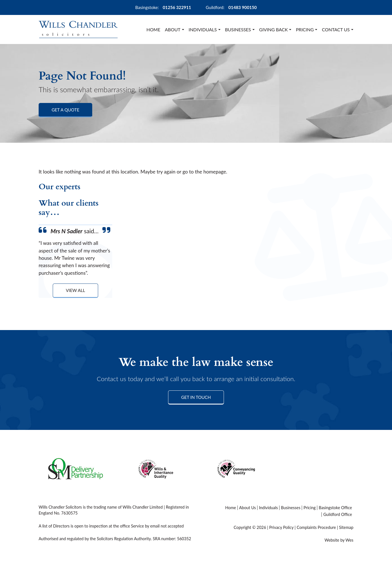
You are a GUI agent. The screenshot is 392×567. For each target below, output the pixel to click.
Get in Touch (196, 397)
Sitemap (346, 527)
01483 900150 (243, 7)
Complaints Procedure (316, 527)
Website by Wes (339, 540)
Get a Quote (65, 110)
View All (75, 290)
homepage (215, 172)
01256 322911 (177, 7)
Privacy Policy (281, 527)
